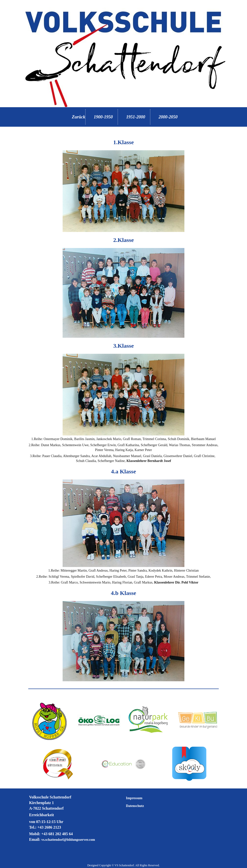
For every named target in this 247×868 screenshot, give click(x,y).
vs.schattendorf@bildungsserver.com (68, 840)
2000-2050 (168, 117)
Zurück (79, 117)
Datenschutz (135, 806)
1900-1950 (103, 117)
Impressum (134, 798)
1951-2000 (136, 117)
